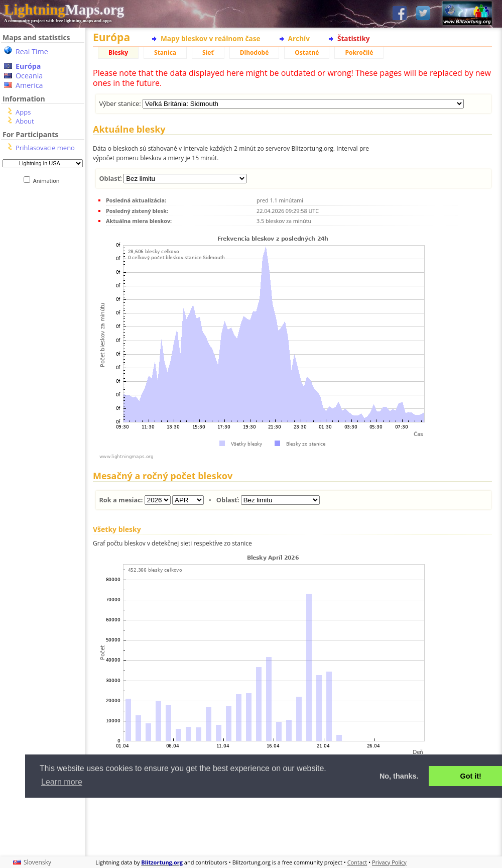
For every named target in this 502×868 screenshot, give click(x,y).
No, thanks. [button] (399, 776)
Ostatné (307, 52)
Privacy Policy (389, 862)
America (29, 85)
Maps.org (64, 10)
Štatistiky (354, 38)
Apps (23, 112)
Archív (299, 38)
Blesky (118, 52)
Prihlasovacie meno (45, 148)
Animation (48, 181)
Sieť (208, 52)
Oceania (29, 76)
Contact (357, 862)
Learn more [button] (62, 782)
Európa (28, 66)
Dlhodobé (255, 52)
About (25, 121)
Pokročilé (359, 52)
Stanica (165, 52)
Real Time (32, 51)
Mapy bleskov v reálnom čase (211, 38)
